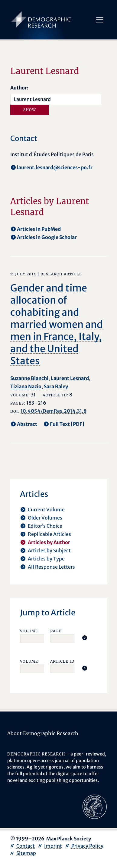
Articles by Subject (49, 550)
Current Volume (46, 510)
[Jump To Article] (85, 638)
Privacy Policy (87, 846)
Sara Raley (56, 386)
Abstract (27, 424)
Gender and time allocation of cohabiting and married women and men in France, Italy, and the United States (57, 325)
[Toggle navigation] (100, 20)
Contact (26, 846)
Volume (29, 631)
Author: (19, 88)
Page (56, 631)
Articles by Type (46, 559)
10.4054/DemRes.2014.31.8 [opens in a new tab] (54, 411)
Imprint (53, 846)
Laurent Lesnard (70, 378)
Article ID (62, 661)
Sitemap (26, 853)
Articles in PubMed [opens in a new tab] (39, 229)
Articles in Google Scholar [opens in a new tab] (47, 237)
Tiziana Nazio (26, 386)
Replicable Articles (49, 534)
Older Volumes (45, 518)
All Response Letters (51, 567)
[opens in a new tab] (95, 806)
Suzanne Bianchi (29, 378)
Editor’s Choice (45, 526)
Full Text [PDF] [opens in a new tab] (67, 424)
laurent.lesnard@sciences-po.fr (55, 167)
